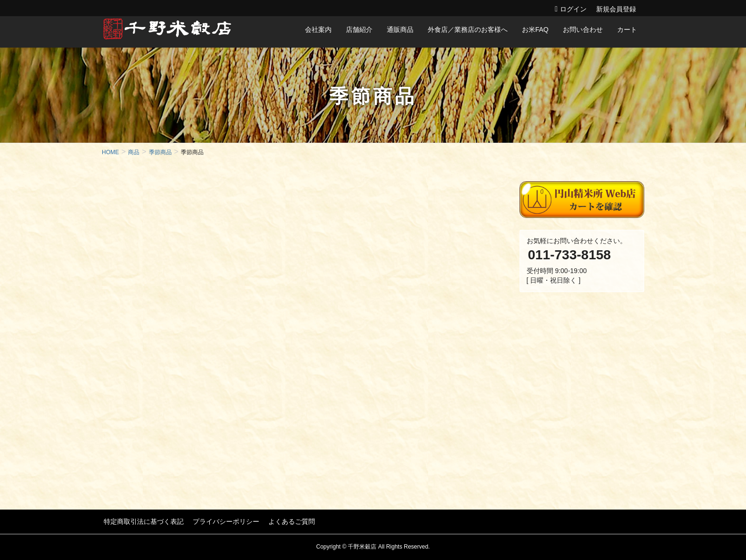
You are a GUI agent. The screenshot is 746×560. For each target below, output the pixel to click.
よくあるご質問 (286, 521)
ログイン (573, 9)
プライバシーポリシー (222, 521)
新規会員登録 (616, 9)
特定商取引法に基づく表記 (142, 521)
